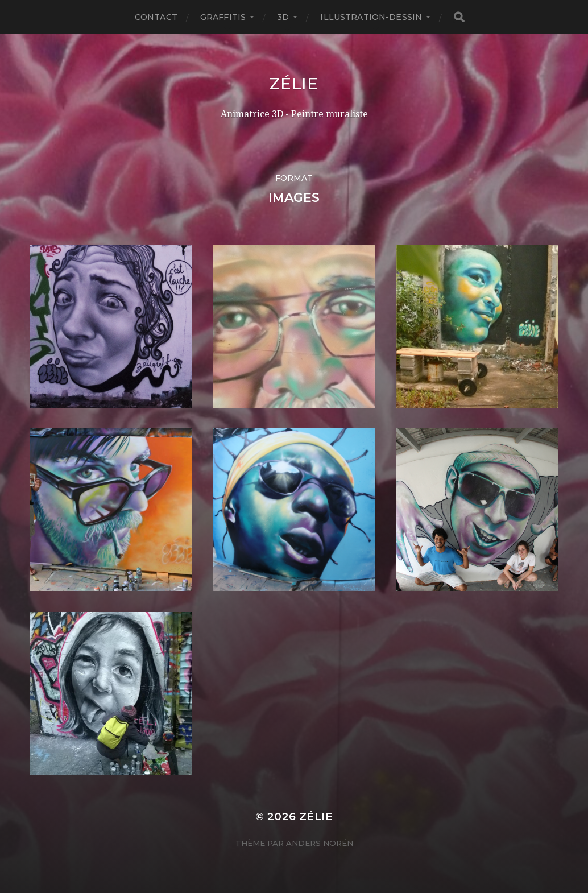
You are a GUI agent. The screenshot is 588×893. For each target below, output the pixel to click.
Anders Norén (320, 843)
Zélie (294, 84)
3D (283, 17)
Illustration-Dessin (371, 17)
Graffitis (223, 17)
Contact (156, 17)
